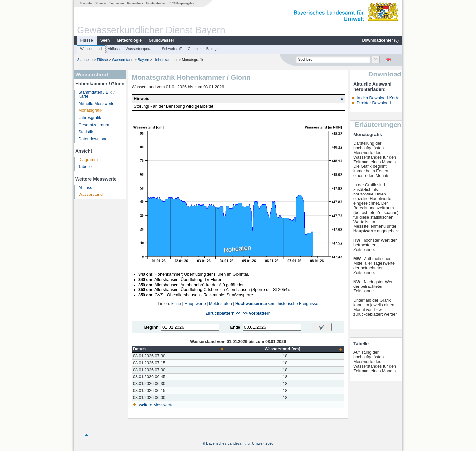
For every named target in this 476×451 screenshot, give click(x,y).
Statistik (86, 132)
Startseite (86, 3)
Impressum (116, 3)
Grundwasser (161, 40)
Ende (235, 327)
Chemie (194, 49)
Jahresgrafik (90, 118)
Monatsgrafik (90, 110)
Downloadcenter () (381, 40)
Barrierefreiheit (156, 3)
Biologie (213, 49)
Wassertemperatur (141, 49)
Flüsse (87, 40)
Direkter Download (374, 103)
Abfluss (114, 49)
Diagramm (88, 160)
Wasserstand (91, 49)
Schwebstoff (172, 49)
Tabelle (85, 167)
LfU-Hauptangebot (182, 3)
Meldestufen (221, 304)
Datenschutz (135, 3)
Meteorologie (129, 40)
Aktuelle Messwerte (96, 104)
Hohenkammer (165, 60)
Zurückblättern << (223, 313)
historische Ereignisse (298, 304)
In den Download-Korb (377, 98)
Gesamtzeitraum (94, 125)
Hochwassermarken (255, 304)
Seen (105, 40)
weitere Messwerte (156, 405)
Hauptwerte (195, 304)
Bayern (143, 60)
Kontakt (101, 3)
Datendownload (93, 139)
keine (176, 304)
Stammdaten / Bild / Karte (97, 94)
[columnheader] (179, 349)
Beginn (152, 327)
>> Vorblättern (257, 313)
